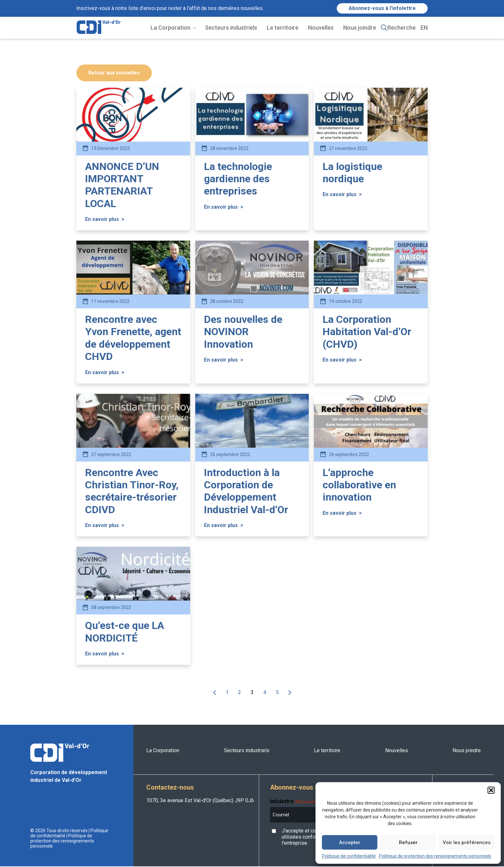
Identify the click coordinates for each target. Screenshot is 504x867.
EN (424, 28)
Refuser (408, 842)
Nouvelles (321, 28)
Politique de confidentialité (349, 856)
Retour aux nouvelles (114, 73)
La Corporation (170, 28)
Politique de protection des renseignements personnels (435, 856)
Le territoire (283, 28)
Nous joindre (360, 28)
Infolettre (294, 802)
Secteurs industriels (231, 28)
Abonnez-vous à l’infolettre (382, 8)
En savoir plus (105, 220)
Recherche (402, 28)
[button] (491, 790)
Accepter (350, 842)
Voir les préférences (467, 842)
